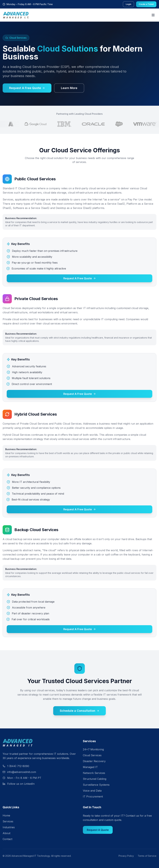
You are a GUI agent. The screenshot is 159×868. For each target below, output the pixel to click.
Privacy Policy (126, 856)
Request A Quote (98, 830)
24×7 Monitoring (93, 749)
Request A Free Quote (27, 88)
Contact (7, 839)
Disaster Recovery (94, 761)
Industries (9, 827)
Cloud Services (92, 755)
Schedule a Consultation (79, 711)
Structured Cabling (95, 779)
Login (128, 4)
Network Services (94, 773)
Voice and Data (92, 791)
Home (6, 815)
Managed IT (90, 767)
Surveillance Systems (96, 785)
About (6, 833)
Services (8, 821)
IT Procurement (93, 796)
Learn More (69, 88)
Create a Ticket (146, 4)
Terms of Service (147, 856)
